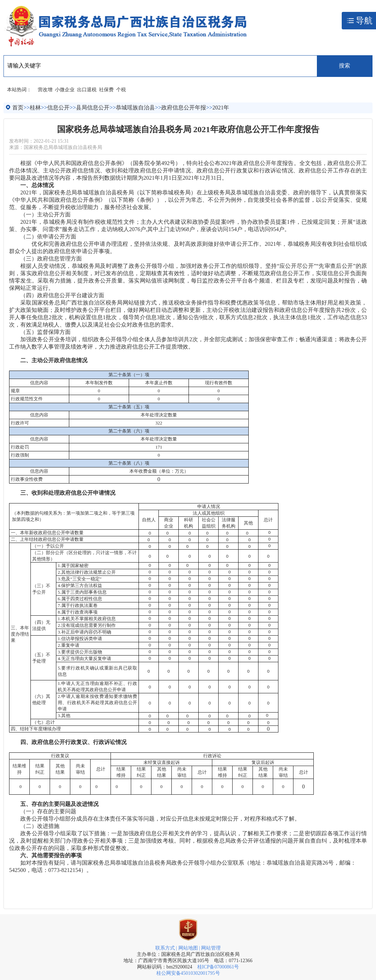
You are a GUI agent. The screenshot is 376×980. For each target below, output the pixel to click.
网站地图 (188, 948)
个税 (121, 90)
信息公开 (58, 108)
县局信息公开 (93, 108)
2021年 (221, 108)
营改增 (45, 90)
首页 (18, 108)
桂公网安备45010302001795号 (188, 973)
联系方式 (165, 948)
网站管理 (211, 948)
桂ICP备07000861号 (218, 967)
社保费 (106, 90)
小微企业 (65, 90)
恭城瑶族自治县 (135, 108)
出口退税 (87, 90)
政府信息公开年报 (184, 108)
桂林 (35, 108)
